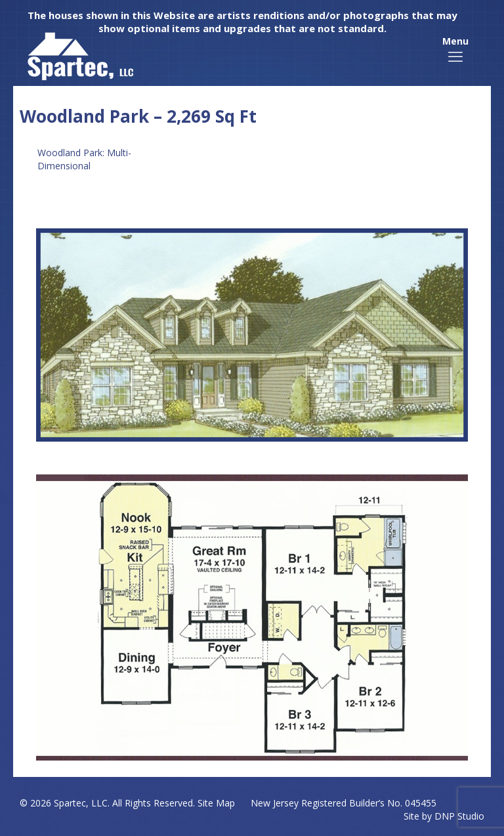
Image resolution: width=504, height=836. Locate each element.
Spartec (70, 803)
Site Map (216, 803)
